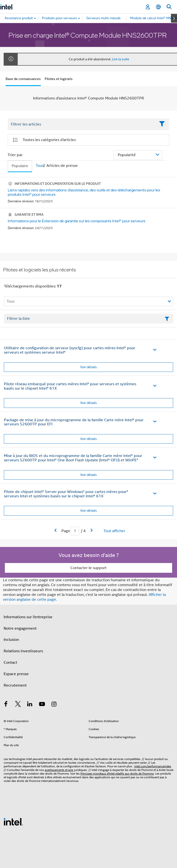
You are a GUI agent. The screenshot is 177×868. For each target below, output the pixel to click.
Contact (10, 662)
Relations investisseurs (23, 651)
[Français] (158, 7)
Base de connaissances (23, 79)
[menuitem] (60, 18)
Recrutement (15, 685)
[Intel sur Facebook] (6, 705)
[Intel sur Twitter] (18, 705)
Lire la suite (121, 59)
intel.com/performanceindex (153, 766)
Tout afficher (114, 531)
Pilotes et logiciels (59, 79)
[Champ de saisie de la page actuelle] (75, 531)
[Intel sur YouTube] (42, 705)
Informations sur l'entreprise (28, 617)
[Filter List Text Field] (82, 125)
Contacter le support (88, 568)
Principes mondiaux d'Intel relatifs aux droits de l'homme (117, 774)
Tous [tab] (40, 166)
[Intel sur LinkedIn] (30, 705)
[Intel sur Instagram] (54, 705)
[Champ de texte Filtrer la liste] (88, 319)
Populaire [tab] (20, 166)
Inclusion (11, 640)
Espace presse (16, 674)
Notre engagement (20, 628)
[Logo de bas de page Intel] (13, 822)
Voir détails (88, 367)
